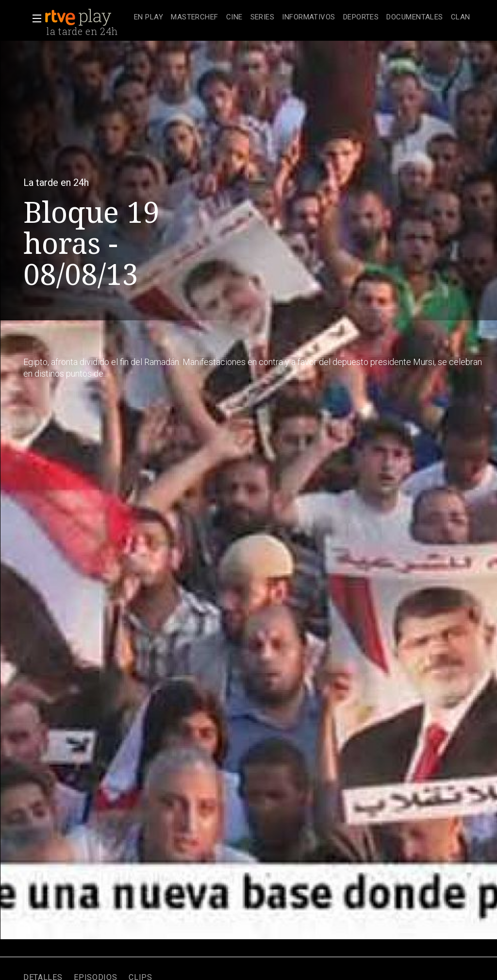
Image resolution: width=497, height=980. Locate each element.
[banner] (87, 17)
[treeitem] (149, 18)
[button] (34, 18)
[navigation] (302, 17)
